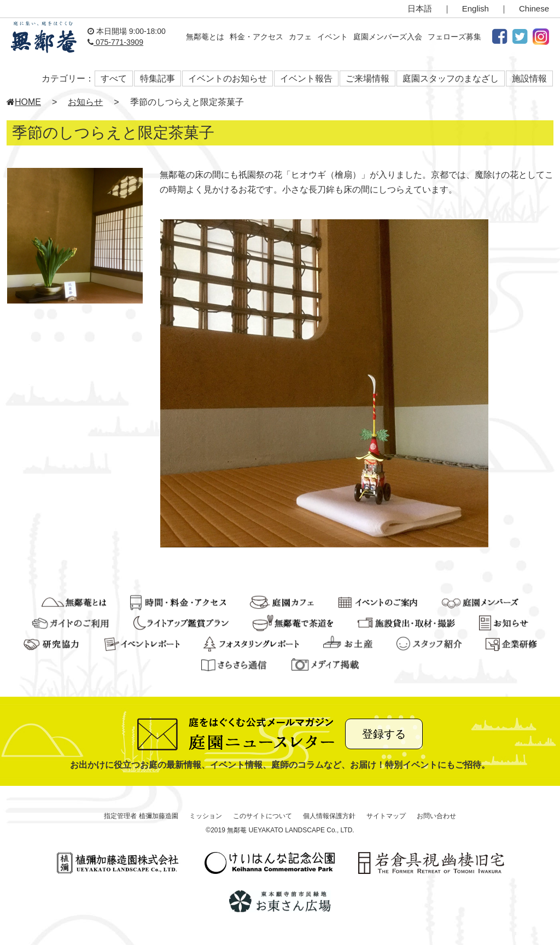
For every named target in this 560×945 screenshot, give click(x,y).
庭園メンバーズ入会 (388, 37)
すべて (114, 78)
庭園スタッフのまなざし (451, 78)
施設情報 (529, 78)
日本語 (420, 8)
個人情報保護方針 (329, 816)
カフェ (300, 37)
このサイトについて (262, 816)
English (476, 8)
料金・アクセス (256, 37)
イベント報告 (306, 78)
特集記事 (157, 78)
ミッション (206, 816)
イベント (332, 37)
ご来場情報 (367, 78)
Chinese (534, 8)
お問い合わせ (436, 816)
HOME (24, 102)
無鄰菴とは (205, 37)
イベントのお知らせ (227, 78)
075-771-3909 (115, 42)
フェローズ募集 (454, 37)
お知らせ (85, 102)
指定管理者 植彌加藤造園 (141, 816)
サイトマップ (386, 816)
